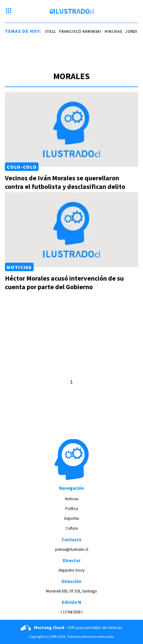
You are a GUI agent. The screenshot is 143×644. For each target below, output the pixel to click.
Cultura (72, 528)
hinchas (117, 31)
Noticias (19, 267)
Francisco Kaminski (84, 31)
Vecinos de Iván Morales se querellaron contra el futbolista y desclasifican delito (65, 182)
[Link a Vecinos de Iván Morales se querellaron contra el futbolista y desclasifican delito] (71, 129)
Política (72, 509)
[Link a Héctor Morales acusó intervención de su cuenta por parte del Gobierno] (71, 230)
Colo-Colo (22, 167)
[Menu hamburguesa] (9, 11)
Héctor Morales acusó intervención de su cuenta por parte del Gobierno (64, 282)
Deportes (72, 518)
